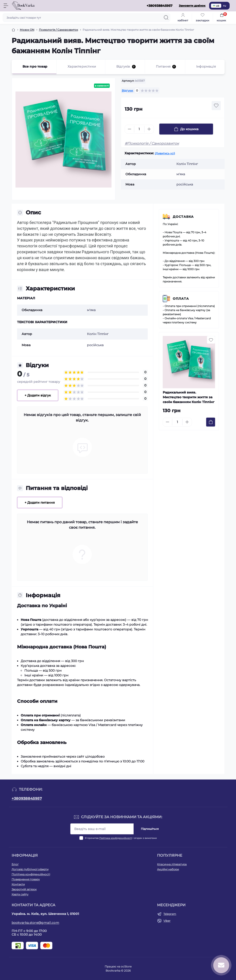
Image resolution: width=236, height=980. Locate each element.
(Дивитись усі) (165, 153)
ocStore (126, 966)
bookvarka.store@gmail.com (36, 923)
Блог (15, 864)
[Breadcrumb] (13, 30)
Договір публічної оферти (30, 869)
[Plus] (149, 129)
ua (216, 6)
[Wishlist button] (216, 106)
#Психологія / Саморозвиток (152, 143)
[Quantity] (139, 129)
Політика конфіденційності (116, 838)
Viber (167, 921)
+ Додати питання (40, 503)
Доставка (183, 217)
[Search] (166, 18)
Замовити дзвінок (192, 6)
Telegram (170, 914)
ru (225, 6)
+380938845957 (27, 798)
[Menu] (6, 6)
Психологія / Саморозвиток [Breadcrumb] (58, 30)
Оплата (181, 299)
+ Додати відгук (38, 395)
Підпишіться (150, 829)
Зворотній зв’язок (24, 889)
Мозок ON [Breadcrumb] (27, 30)
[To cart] (211, 422)
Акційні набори (168, 869)
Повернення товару (26, 879)
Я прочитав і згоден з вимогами (121, 838)
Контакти (18, 884)
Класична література (172, 864)
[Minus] (129, 129)
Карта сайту (20, 894)
